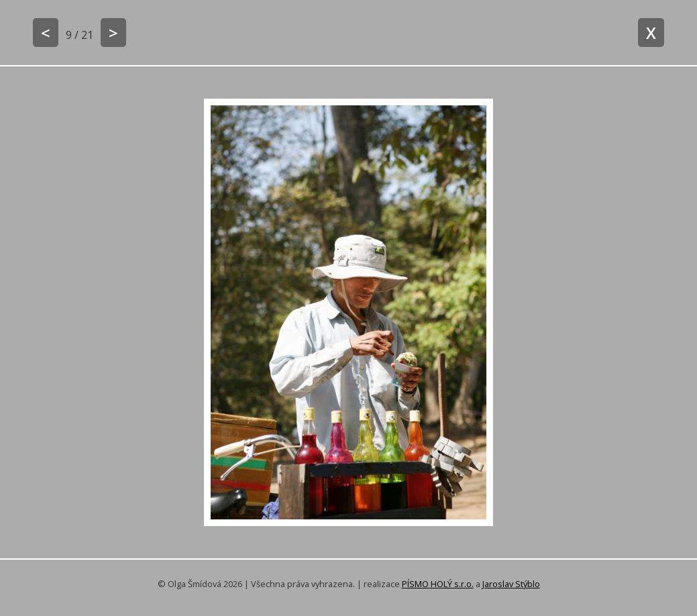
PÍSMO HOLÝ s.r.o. (438, 584)
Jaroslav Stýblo (511, 584)
